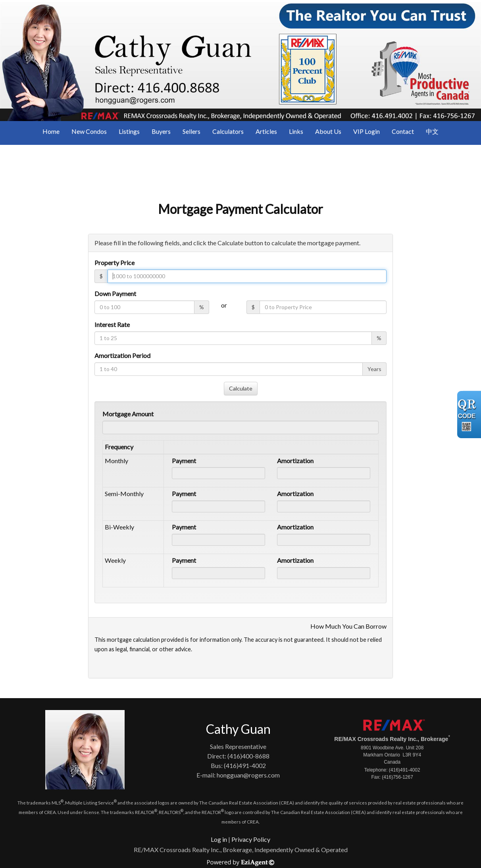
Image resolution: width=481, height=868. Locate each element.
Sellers (191, 131)
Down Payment (115, 294)
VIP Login (367, 131)
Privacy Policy (251, 839)
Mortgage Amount (128, 414)
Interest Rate (112, 324)
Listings (129, 131)
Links (296, 131)
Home (51, 131)
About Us (328, 131)
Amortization (295, 461)
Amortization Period (122, 355)
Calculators (228, 131)
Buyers (161, 131)
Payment (184, 461)
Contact (403, 131)
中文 (432, 131)
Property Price (114, 263)
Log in (219, 839)
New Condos (89, 131)
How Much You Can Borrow (348, 626)
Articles (266, 131)
